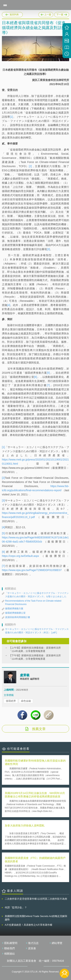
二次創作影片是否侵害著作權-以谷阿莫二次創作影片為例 (36, 899)
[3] (48, 249)
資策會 (32, 948)
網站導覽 (57, 943)
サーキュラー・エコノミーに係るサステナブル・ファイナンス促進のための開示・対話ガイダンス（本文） (37, 631)
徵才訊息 (33, 943)
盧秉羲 (25, 675)
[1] (11, 117)
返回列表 (14, 15)
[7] (48, 385)
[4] (9, 305)
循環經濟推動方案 (14, 609)
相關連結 (9, 954)
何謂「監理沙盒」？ (16, 907)
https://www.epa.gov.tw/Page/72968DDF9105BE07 (32, 570)
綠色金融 (26, 701)
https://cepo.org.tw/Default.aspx (20, 556)
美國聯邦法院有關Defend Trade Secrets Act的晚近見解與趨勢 (36, 918)
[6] (36, 377)
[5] (48, 373)
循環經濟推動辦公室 (15, 613)
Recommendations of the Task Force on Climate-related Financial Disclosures (33, 603)
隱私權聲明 (11, 943)
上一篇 (46, 14)
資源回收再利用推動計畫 (18, 617)
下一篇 (62, 14)
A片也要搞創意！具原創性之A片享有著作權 (28, 925)
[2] (30, 166)
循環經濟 (11, 701)
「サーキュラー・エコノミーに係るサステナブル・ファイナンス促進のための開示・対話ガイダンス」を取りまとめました (37, 595)
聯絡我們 (9, 948)
